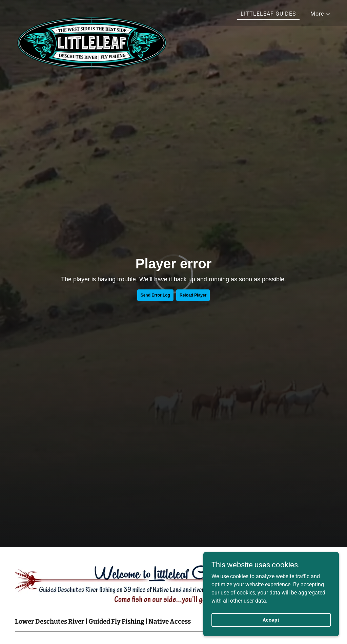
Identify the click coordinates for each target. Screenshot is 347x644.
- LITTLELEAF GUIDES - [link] (268, 14)
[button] (321, 14)
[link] (92, 12)
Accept (271, 620)
